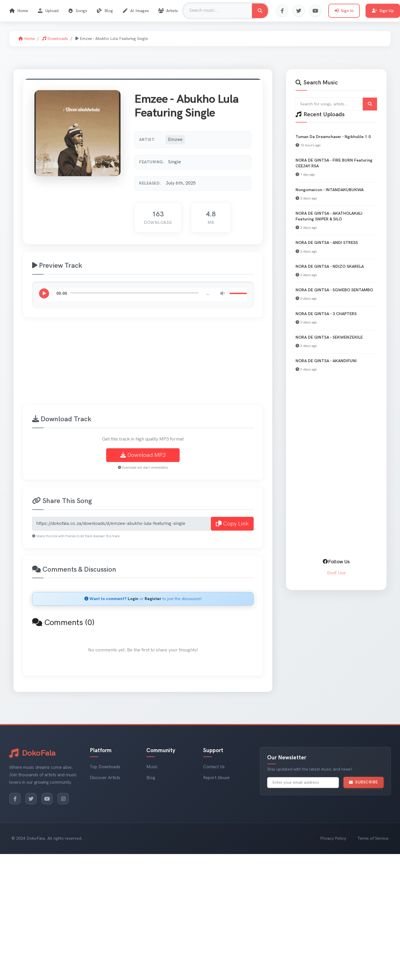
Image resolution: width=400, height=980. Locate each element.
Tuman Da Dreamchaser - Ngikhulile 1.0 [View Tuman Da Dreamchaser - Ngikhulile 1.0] (333, 137)
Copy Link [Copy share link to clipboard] (232, 524)
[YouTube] (47, 799)
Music (152, 767)
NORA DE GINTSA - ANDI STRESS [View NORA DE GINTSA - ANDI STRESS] (327, 243)
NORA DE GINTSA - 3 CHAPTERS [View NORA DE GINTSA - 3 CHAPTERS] (326, 314)
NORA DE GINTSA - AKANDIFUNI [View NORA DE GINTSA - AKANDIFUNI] (326, 361)
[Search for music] (260, 11)
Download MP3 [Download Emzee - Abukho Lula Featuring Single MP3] (143, 455)
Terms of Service (373, 838)
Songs (77, 11)
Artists (168, 11)
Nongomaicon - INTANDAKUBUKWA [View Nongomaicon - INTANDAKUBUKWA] (330, 190)
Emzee (175, 140)
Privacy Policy (333, 838)
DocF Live (336, 573)
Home (19, 11)
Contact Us (214, 767)
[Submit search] (370, 104)
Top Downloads (105, 767)
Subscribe (364, 782)
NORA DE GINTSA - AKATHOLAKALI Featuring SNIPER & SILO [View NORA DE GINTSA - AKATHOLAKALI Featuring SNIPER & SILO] (329, 216)
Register (153, 599)
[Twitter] (31, 799)
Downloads (55, 39)
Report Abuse (216, 778)
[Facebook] (15, 799)
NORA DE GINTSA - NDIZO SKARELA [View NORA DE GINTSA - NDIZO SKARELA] (330, 266)
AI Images (136, 11)
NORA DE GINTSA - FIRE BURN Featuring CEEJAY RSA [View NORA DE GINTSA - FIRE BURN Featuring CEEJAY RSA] (334, 163)
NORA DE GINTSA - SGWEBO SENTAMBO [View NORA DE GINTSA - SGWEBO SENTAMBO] (334, 290)
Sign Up (383, 11)
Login (133, 599)
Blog (105, 11)
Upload (48, 11)
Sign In (344, 11)
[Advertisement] (178, 365)
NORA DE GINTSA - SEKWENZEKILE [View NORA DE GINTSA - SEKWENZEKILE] (329, 337)
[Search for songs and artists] (336, 104)
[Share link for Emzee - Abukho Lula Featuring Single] (122, 524)
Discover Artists (105, 778)
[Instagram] (63, 799)
